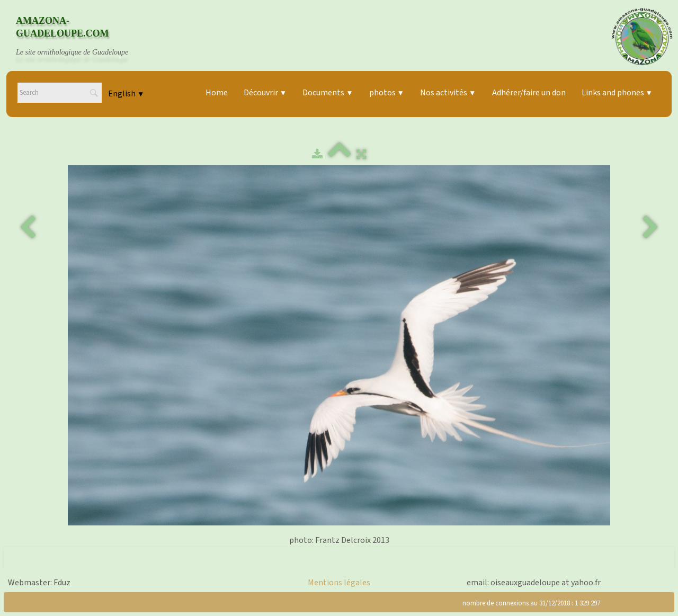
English (126, 94)
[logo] (82, 37)
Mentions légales (339, 583)
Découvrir (265, 93)
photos (387, 93)
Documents (328, 93)
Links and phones (617, 93)
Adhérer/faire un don (529, 93)
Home (217, 93)
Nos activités (448, 93)
